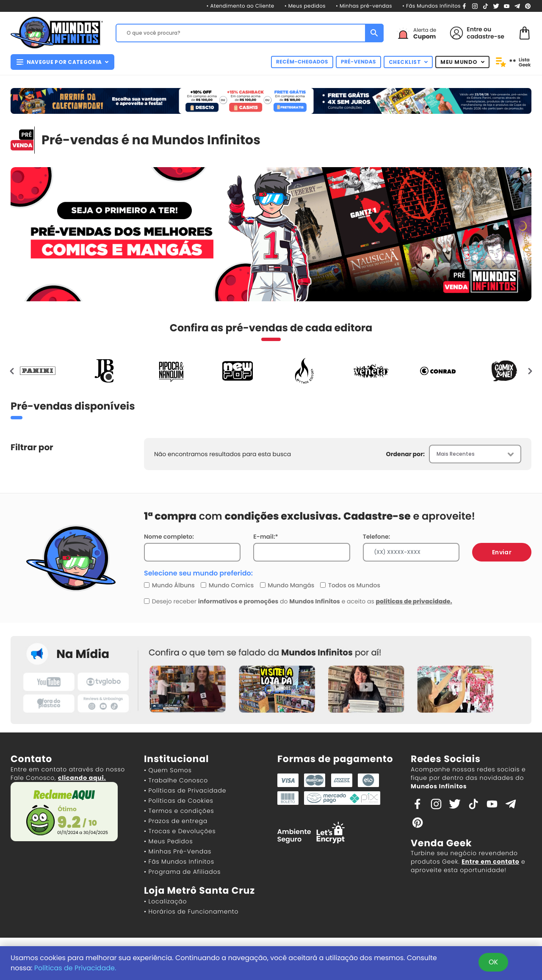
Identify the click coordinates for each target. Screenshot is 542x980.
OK (493, 962)
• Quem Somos (168, 770)
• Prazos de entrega (176, 821)
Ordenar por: (405, 454)
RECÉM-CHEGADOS (302, 62)
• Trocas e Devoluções (180, 831)
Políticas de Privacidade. (75, 968)
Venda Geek (441, 843)
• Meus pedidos (305, 6)
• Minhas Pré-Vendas (178, 851)
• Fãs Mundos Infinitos (431, 6)
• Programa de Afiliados (182, 872)
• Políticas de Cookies (179, 801)
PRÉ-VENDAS (358, 62)
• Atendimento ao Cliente (240, 6)
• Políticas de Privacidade (185, 790)
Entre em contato (490, 862)
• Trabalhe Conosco (176, 780)
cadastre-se (485, 36)
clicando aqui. (82, 778)
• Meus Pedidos (168, 841)
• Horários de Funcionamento (191, 911)
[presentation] (12, 371)
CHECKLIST (408, 62)
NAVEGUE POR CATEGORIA (62, 62)
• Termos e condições (179, 811)
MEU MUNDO (462, 62)
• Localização (165, 901)
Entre (474, 29)
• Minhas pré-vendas (364, 6)
